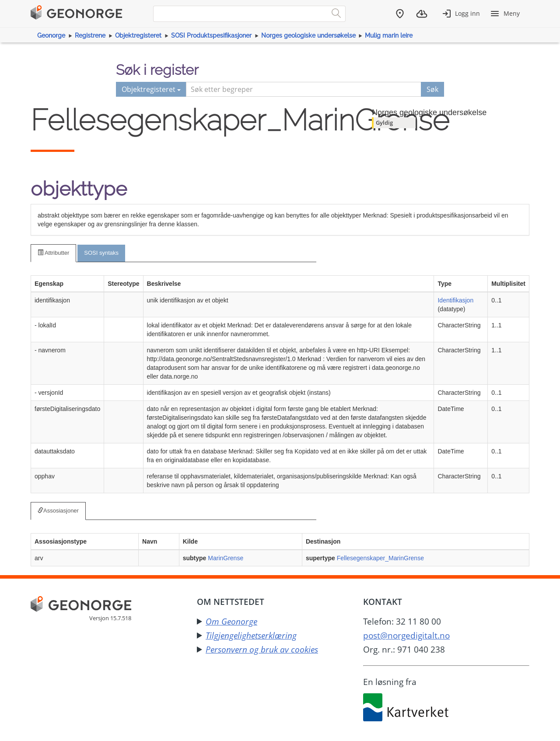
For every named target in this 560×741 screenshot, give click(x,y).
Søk (432, 89)
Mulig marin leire (389, 35)
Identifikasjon (455, 300)
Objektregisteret (138, 35)
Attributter (53, 253)
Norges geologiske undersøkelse (308, 35)
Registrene (90, 35)
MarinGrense (226, 558)
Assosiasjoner (58, 511)
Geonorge (51, 35)
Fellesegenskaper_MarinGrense (380, 558)
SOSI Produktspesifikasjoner (211, 35)
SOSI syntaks (101, 253)
